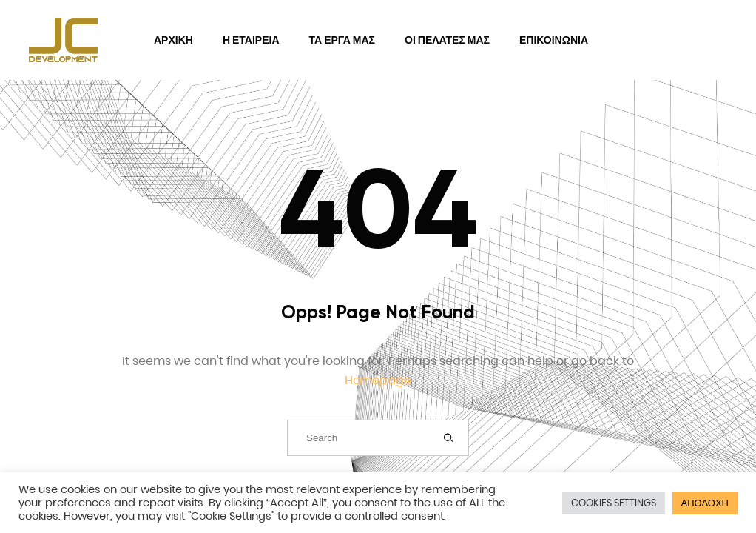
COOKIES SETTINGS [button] (614, 503)
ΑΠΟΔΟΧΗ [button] (705, 503)
